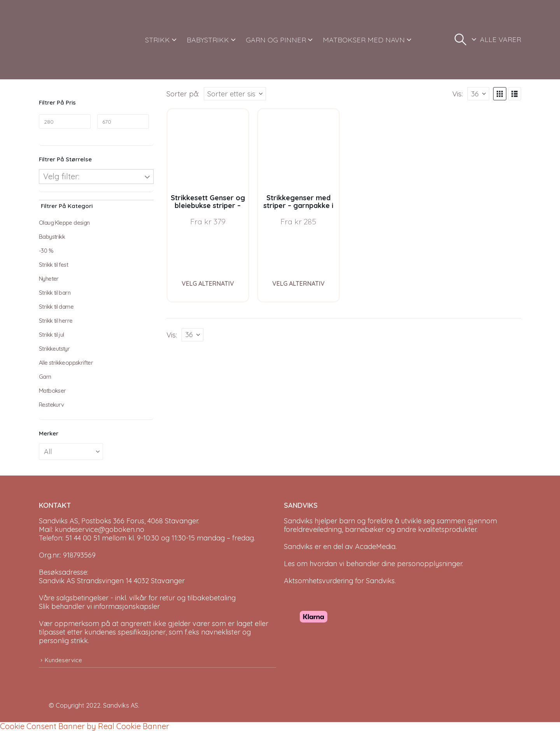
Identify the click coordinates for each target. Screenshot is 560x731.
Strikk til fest (53, 265)
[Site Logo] (68, 40)
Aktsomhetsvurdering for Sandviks (339, 581)
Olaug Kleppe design (64, 223)
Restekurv (52, 405)
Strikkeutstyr (54, 349)
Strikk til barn (55, 293)
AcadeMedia (375, 547)
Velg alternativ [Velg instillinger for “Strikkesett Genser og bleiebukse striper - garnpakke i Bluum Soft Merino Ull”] (208, 283)
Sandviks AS (121, 705)
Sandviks (298, 521)
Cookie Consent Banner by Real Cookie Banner (85, 726)
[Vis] (478, 94)
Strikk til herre (56, 321)
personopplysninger (430, 564)
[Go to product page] (208, 150)
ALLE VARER (500, 39)
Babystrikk (52, 237)
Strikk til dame (56, 307)
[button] (460, 40)
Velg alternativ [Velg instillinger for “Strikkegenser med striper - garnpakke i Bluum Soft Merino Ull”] (298, 283)
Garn (45, 377)
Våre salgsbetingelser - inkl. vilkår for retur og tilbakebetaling (137, 598)
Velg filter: (61, 176)
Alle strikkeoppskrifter (66, 363)
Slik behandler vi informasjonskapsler (99, 606)
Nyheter (49, 279)
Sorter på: (183, 94)
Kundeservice (63, 660)
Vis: (458, 94)
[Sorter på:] (235, 94)
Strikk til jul (52, 335)
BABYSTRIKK (208, 40)
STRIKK (157, 40)
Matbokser (52, 391)
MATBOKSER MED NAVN (364, 40)
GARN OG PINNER (276, 40)
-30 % (46, 251)
